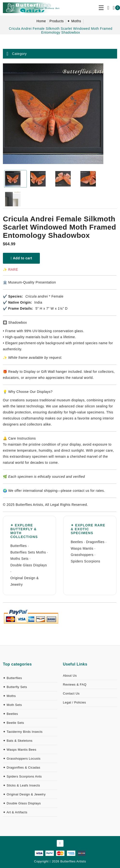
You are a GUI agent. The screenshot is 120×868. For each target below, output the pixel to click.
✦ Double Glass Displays (22, 803)
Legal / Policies (74, 702)
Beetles (77, 542)
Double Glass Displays (29, 565)
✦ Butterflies (12, 678)
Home (41, 21)
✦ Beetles (10, 714)
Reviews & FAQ (75, 685)
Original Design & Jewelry (25, 581)
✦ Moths (74, 21)
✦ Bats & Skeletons (18, 741)
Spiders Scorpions (85, 561)
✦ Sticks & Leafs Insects (21, 785)
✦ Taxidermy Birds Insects (23, 732)
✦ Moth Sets (12, 705)
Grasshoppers (82, 555)
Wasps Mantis (82, 548)
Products (57, 21)
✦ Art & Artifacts (15, 812)
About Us (70, 676)
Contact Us (71, 693)
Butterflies (19, 546)
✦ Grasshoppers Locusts (22, 759)
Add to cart (21, 258)
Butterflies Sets (23, 552)
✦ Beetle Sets (14, 723)
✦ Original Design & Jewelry (24, 794)
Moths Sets (19, 559)
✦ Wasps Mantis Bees (20, 750)
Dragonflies (95, 542)
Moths (41, 552)
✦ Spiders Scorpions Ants (22, 776)
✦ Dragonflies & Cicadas (22, 767)
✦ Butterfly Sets (15, 687)
